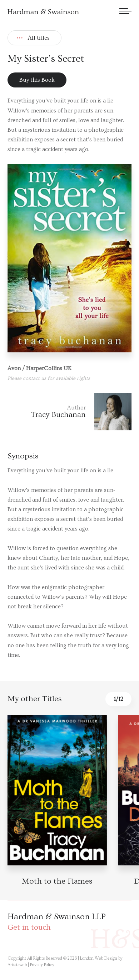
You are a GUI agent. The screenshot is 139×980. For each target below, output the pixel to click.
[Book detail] (57, 790)
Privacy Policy (42, 965)
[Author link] (69, 412)
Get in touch (29, 927)
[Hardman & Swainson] (43, 12)
